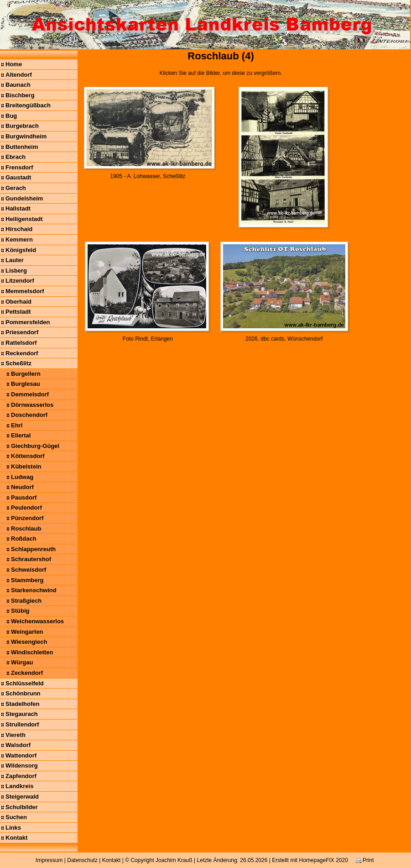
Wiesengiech (29, 642)
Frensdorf (19, 167)
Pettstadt (18, 312)
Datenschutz (82, 860)
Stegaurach (22, 714)
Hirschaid (19, 229)
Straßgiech (26, 601)
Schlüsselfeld (25, 683)
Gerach (16, 188)
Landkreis (19, 786)
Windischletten (32, 652)
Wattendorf (21, 755)
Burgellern (26, 374)
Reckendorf (22, 353)
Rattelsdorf (21, 343)
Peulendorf (26, 508)
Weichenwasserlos (37, 621)
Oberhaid (18, 302)
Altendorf (19, 75)
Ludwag (22, 477)
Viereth (16, 735)
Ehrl (17, 425)
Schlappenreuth (33, 549)
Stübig (20, 611)
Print (365, 860)
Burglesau (26, 384)
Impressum (49, 860)
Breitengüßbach (28, 105)
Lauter (15, 260)
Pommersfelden (28, 322)
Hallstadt (18, 208)
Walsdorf (18, 745)
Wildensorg (22, 765)
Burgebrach (22, 126)
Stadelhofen (22, 704)
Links (13, 828)
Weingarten (27, 632)
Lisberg (16, 271)
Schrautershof (31, 559)
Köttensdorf (28, 456)
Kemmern (19, 239)
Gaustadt (18, 177)
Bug (11, 116)
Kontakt (16, 838)
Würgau (22, 662)
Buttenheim (22, 147)
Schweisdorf (29, 570)
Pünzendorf (27, 518)
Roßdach (24, 539)
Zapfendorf (21, 776)
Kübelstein (26, 466)
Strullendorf (22, 724)
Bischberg (20, 95)
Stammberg (27, 580)
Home (14, 64)
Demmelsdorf (30, 394)
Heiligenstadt (24, 219)
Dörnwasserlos (32, 405)
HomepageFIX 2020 (323, 860)
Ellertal (21, 435)
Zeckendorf (27, 673)
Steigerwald (22, 797)
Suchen (16, 817)
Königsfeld (21, 250)
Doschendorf (29, 415)
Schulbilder (22, 807)
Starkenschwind (34, 590)
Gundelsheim (24, 198)
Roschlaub (26, 529)
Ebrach (16, 157)
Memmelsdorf (25, 291)
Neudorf (22, 487)
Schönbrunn (23, 693)
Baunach (18, 85)
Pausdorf (24, 497)
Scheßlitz (18, 363)
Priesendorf (22, 332)
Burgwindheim (26, 136)
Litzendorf (20, 281)
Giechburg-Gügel (35, 446)
